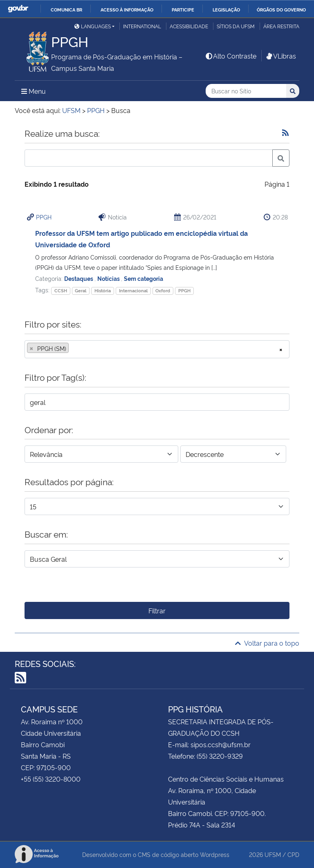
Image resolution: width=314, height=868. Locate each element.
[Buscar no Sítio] (246, 91)
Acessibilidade (189, 26)
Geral (81, 290)
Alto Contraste (231, 56)
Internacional (133, 290)
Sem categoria (144, 278)
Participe (183, 9)
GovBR (18, 9)
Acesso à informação (127, 9)
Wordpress (215, 854)
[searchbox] (73, 348)
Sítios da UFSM (236, 26)
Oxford (163, 290)
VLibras (280, 56)
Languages (93, 26)
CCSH (61, 290)
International (142, 26)
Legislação (226, 9)
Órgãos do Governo (281, 9)
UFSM (273, 854)
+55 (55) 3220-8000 (51, 779)
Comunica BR (66, 9)
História (103, 290)
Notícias (109, 278)
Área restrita (281, 26)
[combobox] (157, 349)
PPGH (44, 217)
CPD (293, 854)
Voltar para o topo (267, 643)
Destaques (79, 278)
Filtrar (157, 610)
